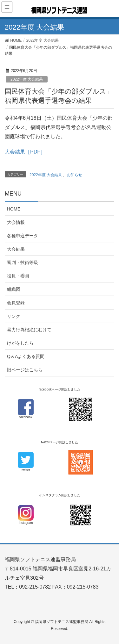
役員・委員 (18, 276)
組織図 (14, 289)
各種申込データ (23, 236)
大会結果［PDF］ (25, 152)
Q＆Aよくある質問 (26, 356)
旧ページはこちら (25, 370)
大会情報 (16, 222)
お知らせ (75, 175)
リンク (14, 316)
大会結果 (16, 249)
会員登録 (16, 303)
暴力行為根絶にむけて (29, 330)
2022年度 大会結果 (27, 79)
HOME (14, 209)
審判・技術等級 (23, 262)
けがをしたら (20, 343)
